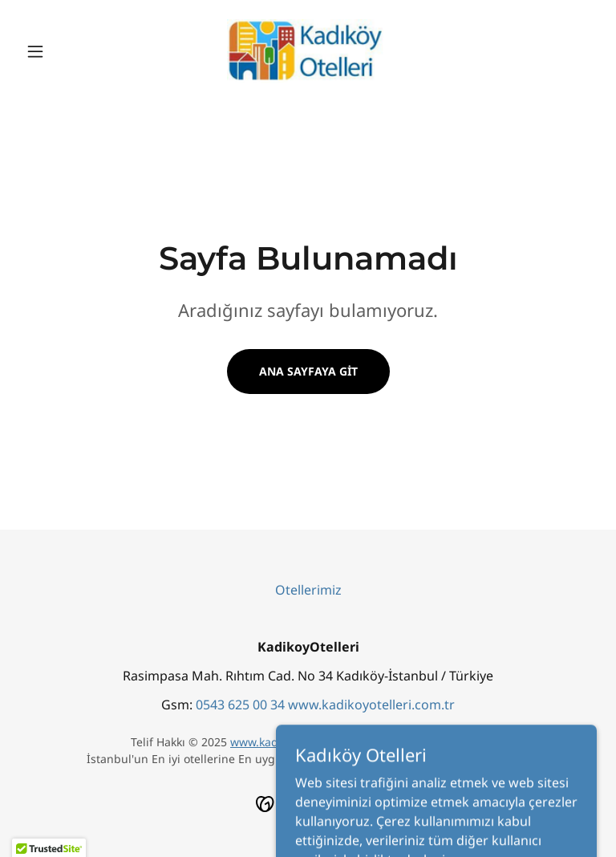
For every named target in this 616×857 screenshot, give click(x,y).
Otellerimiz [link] (308, 590)
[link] (308, 51)
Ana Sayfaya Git (308, 371)
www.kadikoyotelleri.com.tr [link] (371, 705)
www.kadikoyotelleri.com (296, 742)
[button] (63, 51)
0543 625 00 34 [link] (240, 705)
